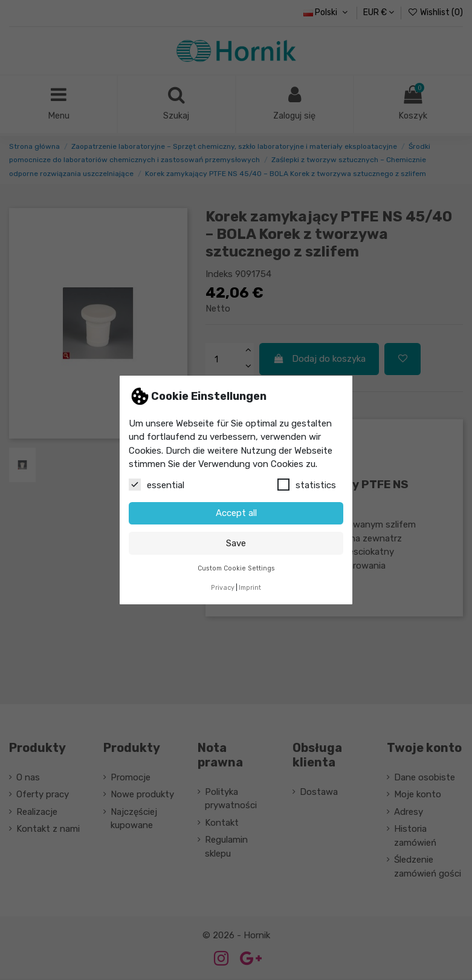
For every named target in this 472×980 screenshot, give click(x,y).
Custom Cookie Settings (236, 568)
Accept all (236, 513)
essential (157, 485)
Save (236, 543)
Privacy (223, 588)
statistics (307, 485)
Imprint (250, 588)
